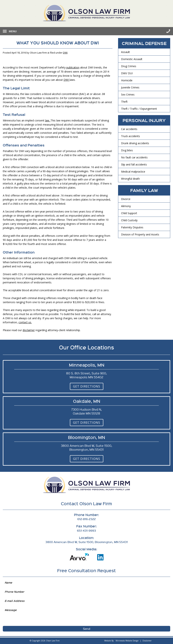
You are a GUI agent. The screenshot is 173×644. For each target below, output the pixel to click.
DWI (65, 53)
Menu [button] (13, 31)
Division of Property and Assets (140, 234)
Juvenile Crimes (130, 87)
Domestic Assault (132, 59)
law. (48, 120)
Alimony (126, 206)
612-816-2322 (168, 31)
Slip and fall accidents (134, 164)
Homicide (127, 80)
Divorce (126, 199)
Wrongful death (130, 179)
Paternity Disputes (132, 227)
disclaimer (29, 330)
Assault (125, 52)
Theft (124, 102)
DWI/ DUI (127, 73)
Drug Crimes (129, 66)
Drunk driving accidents (135, 143)
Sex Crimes (128, 94)
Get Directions (87, 386)
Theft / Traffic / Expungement (139, 109)
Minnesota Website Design (127, 641)
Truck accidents (130, 136)
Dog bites (127, 150)
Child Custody (129, 220)
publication (73, 67)
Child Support (129, 213)
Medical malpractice (133, 172)
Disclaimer (147, 641)
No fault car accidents (134, 157)
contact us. (25, 322)
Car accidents (129, 129)
